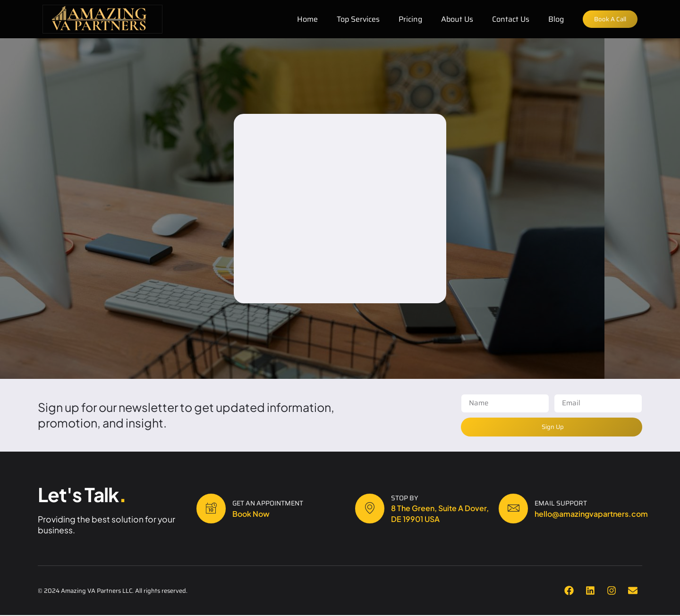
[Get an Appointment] (213, 509)
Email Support (565, 504)
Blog (553, 19)
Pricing (408, 19)
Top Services (355, 19)
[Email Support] (515, 509)
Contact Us (508, 19)
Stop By (408, 498)
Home (305, 19)
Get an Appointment (272, 504)
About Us (454, 19)
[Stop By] (372, 509)
